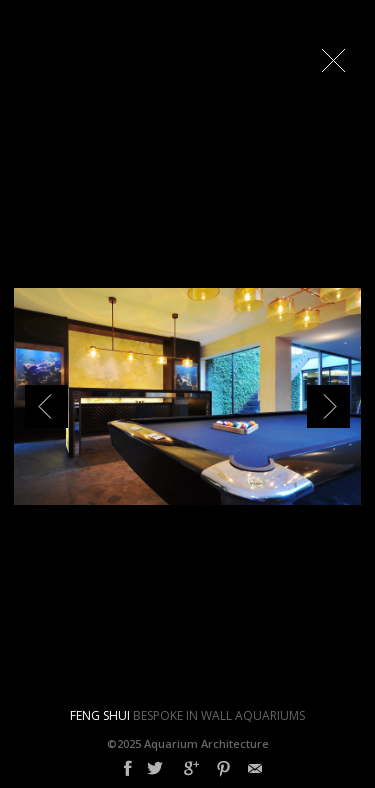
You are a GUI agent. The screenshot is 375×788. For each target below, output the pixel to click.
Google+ (191, 769)
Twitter (155, 769)
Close (333, 60)
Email (255, 769)
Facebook (128, 769)
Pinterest (223, 769)
